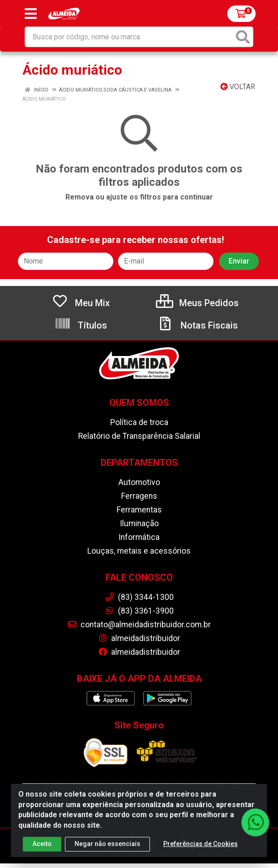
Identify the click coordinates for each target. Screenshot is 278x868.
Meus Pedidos (197, 303)
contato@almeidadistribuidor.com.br (139, 625)
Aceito (42, 844)
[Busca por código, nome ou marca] (130, 37)
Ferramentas (139, 510)
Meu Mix (81, 303)
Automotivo (139, 482)
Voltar (238, 87)
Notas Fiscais (198, 325)
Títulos (81, 325)
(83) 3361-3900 (139, 611)
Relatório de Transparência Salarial (139, 436)
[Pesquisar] (243, 37)
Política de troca (139, 422)
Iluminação (139, 523)
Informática (139, 537)
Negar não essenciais (107, 844)
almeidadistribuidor (139, 638)
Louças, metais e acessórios (139, 551)
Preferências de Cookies (200, 844)
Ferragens (139, 496)
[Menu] (31, 14)
